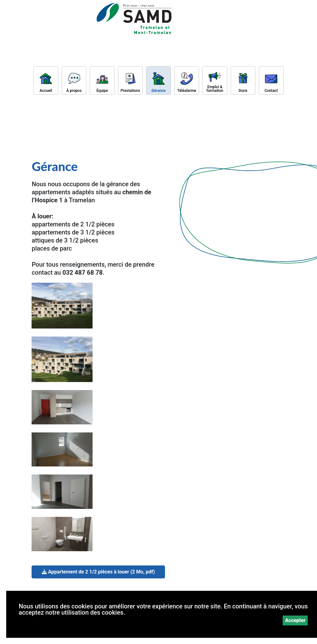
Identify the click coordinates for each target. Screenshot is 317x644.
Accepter (295, 620)
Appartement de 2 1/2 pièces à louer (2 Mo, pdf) (98, 572)
